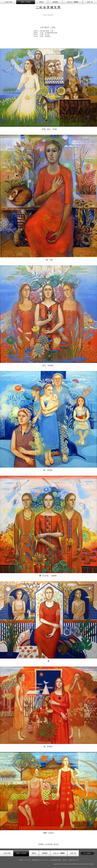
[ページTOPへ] (87, 853)
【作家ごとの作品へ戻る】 (48, 844)
